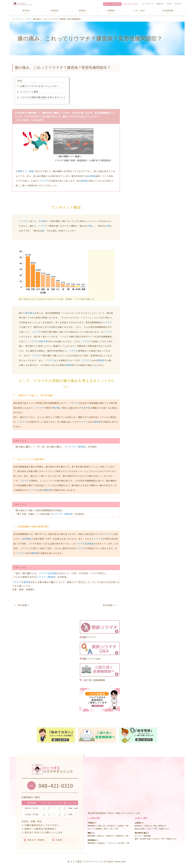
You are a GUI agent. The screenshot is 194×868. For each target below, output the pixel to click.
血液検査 (91, 176)
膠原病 (84, 181)
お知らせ (160, 4)
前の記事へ (109, 605)
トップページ (148, 4)
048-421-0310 (131, 4)
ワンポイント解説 (29, 92)
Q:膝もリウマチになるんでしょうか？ (39, 86)
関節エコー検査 (26, 171)
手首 (108, 226)
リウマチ (44, 181)
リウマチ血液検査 (85, 544)
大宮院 (59, 838)
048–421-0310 (56, 783)
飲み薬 (44, 341)
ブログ (169, 4)
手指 (90, 226)
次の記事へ (23, 605)
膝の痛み (30, 313)
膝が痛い (57, 408)
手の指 (42, 221)
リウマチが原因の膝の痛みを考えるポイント (43, 97)
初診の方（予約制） (37, 838)
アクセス (178, 4)
